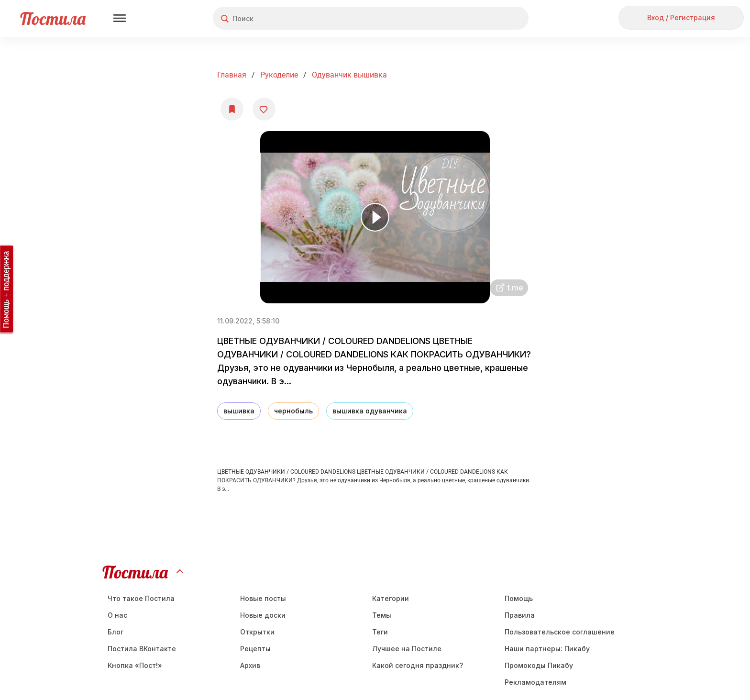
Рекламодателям (535, 682)
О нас (117, 615)
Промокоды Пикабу (539, 665)
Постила (53, 18)
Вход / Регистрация (681, 17)
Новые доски (263, 615)
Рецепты (255, 649)
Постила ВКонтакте (142, 649)
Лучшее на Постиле (407, 649)
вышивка (239, 411)
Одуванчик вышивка (349, 75)
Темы (382, 615)
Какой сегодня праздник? (418, 665)
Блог (116, 632)
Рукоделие (279, 75)
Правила (520, 615)
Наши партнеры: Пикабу (547, 649)
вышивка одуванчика (370, 411)
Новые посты (263, 598)
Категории (391, 598)
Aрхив (250, 665)
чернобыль (293, 411)
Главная (232, 75)
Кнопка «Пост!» (135, 665)
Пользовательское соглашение (560, 632)
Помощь (519, 598)
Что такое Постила (141, 598)
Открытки (257, 632)
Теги (380, 632)
